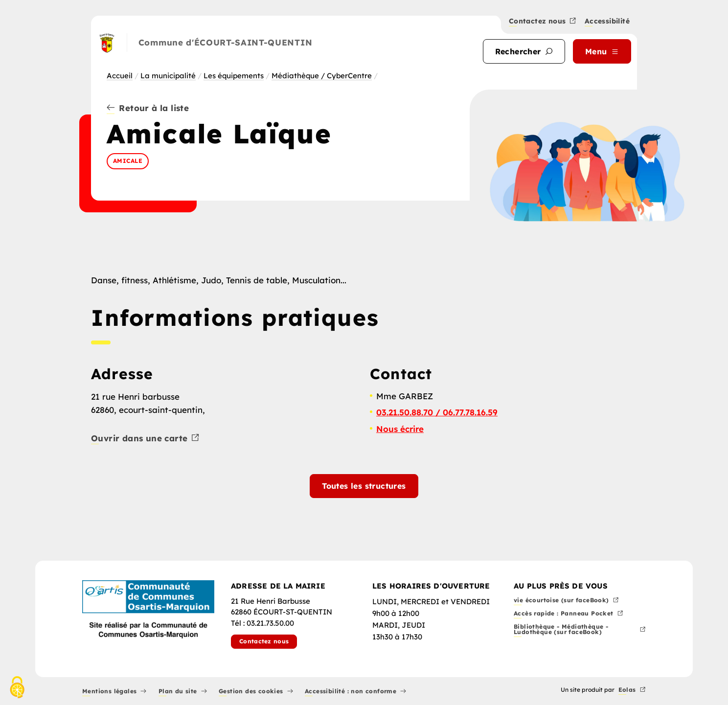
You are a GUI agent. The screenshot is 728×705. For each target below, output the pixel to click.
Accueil (120, 76)
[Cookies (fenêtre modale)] (17, 688)
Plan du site (183, 692)
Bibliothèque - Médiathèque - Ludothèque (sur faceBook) (580, 630)
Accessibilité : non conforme (356, 692)
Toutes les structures (364, 486)
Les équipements (234, 76)
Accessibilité (607, 22)
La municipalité (168, 76)
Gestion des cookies (256, 692)
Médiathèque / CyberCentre (322, 76)
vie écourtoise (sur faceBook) (566, 601)
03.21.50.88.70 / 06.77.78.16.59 (437, 412)
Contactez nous (543, 22)
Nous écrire (400, 429)
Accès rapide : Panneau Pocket (569, 614)
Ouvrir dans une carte (146, 439)
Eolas (632, 690)
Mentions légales (114, 692)
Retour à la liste (148, 108)
